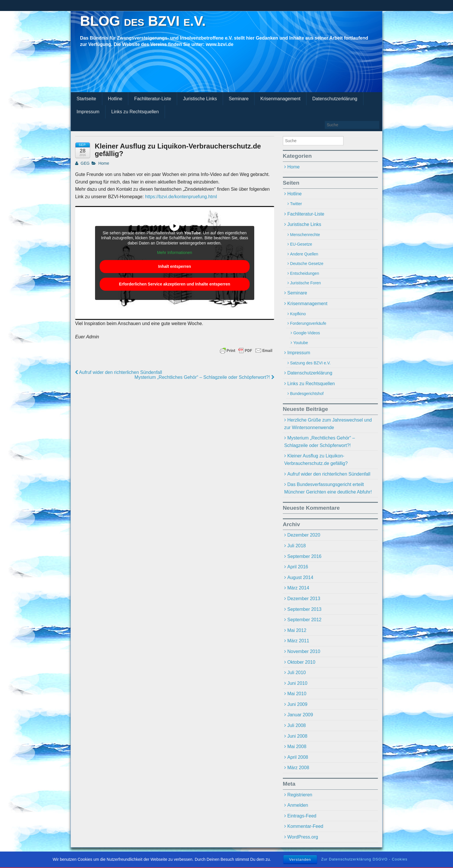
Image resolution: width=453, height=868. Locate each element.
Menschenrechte (305, 235)
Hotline (115, 99)
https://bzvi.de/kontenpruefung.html (181, 197)
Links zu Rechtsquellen (135, 112)
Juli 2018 (296, 546)
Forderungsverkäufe (308, 323)
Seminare (239, 99)
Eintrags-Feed (302, 816)
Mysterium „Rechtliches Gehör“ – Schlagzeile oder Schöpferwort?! (204, 377)
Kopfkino (298, 314)
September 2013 (304, 609)
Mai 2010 (297, 694)
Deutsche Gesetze (307, 264)
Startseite (86, 99)
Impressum (88, 112)
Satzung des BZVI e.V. (310, 363)
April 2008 (298, 757)
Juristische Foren (306, 283)
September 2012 (304, 620)
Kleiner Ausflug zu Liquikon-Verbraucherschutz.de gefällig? (316, 460)
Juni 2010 (297, 683)
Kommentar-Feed (305, 826)
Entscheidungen (305, 273)
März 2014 (298, 588)
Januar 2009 (300, 715)
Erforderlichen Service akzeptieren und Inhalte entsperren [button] (175, 284)
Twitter (296, 204)
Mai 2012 (297, 630)
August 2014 (300, 577)
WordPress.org (302, 837)
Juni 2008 (297, 736)
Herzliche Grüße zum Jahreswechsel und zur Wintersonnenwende (328, 424)
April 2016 (298, 567)
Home (104, 163)
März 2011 (298, 641)
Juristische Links (200, 99)
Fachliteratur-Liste (153, 99)
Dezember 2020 (304, 535)
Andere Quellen (304, 254)
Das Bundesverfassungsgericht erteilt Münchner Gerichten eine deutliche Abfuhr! (328, 488)
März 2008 (298, 768)
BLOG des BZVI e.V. (143, 21)
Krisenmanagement (280, 99)
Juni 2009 (297, 704)
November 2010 (304, 651)
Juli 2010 (296, 673)
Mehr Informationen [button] (175, 253)
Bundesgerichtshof (307, 394)
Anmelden (298, 805)
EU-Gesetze (301, 244)
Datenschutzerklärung (335, 99)
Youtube (301, 343)
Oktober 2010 (301, 662)
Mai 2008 (297, 746)
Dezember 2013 (304, 599)
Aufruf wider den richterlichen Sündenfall (119, 372)
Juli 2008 (296, 725)
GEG (82, 163)
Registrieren (300, 795)
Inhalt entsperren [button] (175, 266)
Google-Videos (307, 333)
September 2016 (304, 556)
